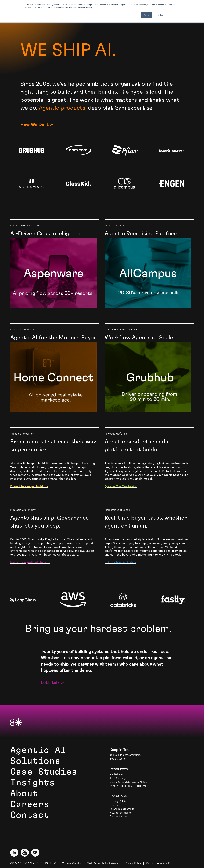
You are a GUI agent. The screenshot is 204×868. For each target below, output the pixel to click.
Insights (33, 783)
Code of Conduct (72, 864)
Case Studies (44, 772)
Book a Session (118, 759)
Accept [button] (147, 15)
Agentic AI (38, 750)
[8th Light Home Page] (16, 722)
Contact (30, 815)
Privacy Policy (133, 864)
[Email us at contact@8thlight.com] (35, 853)
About (24, 793)
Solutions (35, 761)
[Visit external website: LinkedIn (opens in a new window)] (14, 853)
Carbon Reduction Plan (160, 864)
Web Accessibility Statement (104, 864)
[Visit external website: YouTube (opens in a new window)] (25, 853)
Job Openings (118, 778)
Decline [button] (160, 15)
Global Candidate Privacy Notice (129, 782)
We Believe (116, 775)
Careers (30, 804)
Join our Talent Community (125, 755)
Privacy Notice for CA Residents (128, 786)
